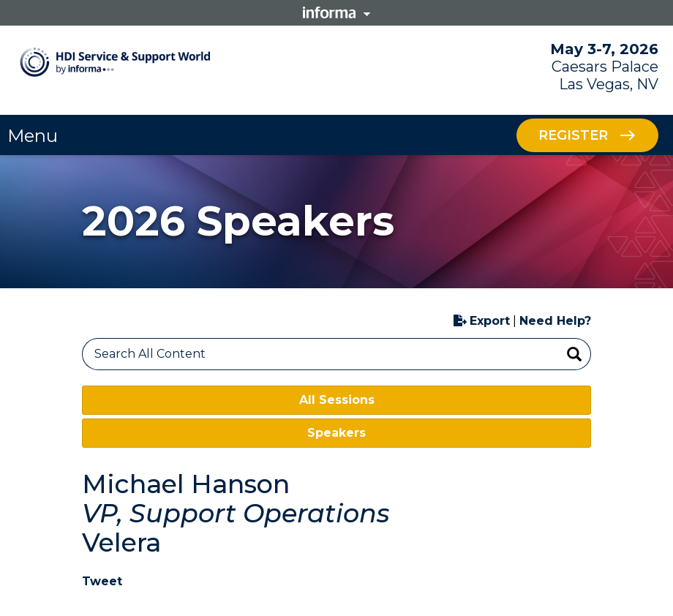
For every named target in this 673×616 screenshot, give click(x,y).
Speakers (336, 433)
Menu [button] (33, 136)
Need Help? (555, 321)
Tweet (102, 581)
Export (482, 321)
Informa (336, 12)
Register (573, 135)
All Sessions (337, 400)
